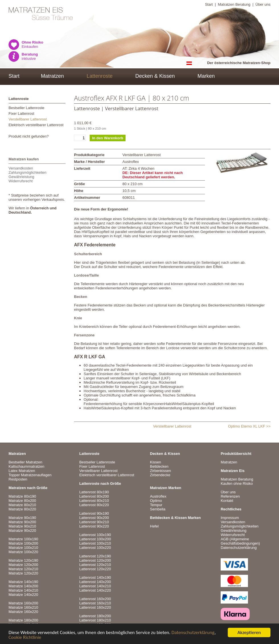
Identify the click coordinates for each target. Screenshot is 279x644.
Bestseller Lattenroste (26, 108)
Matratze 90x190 (22, 518)
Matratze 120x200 (23, 565)
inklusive (30, 56)
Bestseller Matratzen (25, 462)
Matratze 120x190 (23, 560)
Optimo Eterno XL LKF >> (249, 426)
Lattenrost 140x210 (95, 586)
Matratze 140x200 (23, 586)
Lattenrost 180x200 (95, 616)
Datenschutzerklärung (193, 633)
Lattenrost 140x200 (95, 582)
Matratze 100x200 (23, 543)
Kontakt (227, 501)
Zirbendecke (160, 475)
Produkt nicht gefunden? (29, 136)
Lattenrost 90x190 (94, 513)
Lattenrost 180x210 (95, 620)
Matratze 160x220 (23, 612)
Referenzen (230, 496)
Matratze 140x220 (23, 595)
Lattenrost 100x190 (95, 535)
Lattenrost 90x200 (94, 518)
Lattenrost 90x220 (94, 526)
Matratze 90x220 (22, 530)
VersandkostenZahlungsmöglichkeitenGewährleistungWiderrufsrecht (27, 175)
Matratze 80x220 (22, 509)
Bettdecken (159, 466)
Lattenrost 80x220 (94, 505)
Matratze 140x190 (23, 582)
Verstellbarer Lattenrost (28, 119)
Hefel (154, 526)
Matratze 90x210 (22, 526)
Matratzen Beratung (234, 4)
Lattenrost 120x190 (95, 556)
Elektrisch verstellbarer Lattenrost (36, 125)
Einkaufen (32, 44)
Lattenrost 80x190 (94, 492)
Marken (206, 76)
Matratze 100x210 (23, 548)
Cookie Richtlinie (25, 638)
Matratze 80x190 (22, 496)
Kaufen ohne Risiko (237, 483)
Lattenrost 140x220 (95, 590)
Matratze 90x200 (22, 522)
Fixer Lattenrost (21, 114)
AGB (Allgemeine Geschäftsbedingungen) (240, 541)
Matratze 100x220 (23, 552)
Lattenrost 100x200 (95, 539)
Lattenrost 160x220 (95, 607)
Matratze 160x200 (23, 603)
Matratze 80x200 (22, 501)
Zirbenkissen (161, 471)
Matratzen (52, 76)
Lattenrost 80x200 (94, 496)
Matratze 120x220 (23, 573)
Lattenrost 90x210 (94, 522)
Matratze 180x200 (23, 620)
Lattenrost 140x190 (95, 577)
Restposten (18, 479)
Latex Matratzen (22, 471)
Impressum (230, 518)
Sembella (158, 509)
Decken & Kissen (155, 76)
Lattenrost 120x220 (95, 569)
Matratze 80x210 (22, 505)
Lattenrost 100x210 (95, 543)
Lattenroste (100, 76)
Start (209, 4)
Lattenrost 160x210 (95, 603)
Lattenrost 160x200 (95, 599)
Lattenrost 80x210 (94, 501)
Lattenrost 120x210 (95, 565)
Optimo (156, 501)
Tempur (156, 505)
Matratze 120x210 (23, 569)
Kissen (156, 462)
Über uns (263, 4)
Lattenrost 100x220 (95, 548)
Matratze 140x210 (23, 590)
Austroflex (158, 496)
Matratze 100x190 (23, 539)
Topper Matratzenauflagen (30, 475)
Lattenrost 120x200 (95, 560)
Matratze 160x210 (23, 607)
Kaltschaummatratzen (26, 466)
